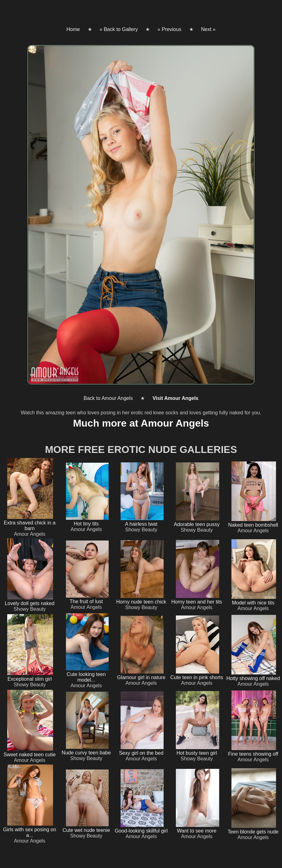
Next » (208, 29)
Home (73, 29)
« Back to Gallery (119, 29)
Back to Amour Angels (108, 398)
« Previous (170, 29)
